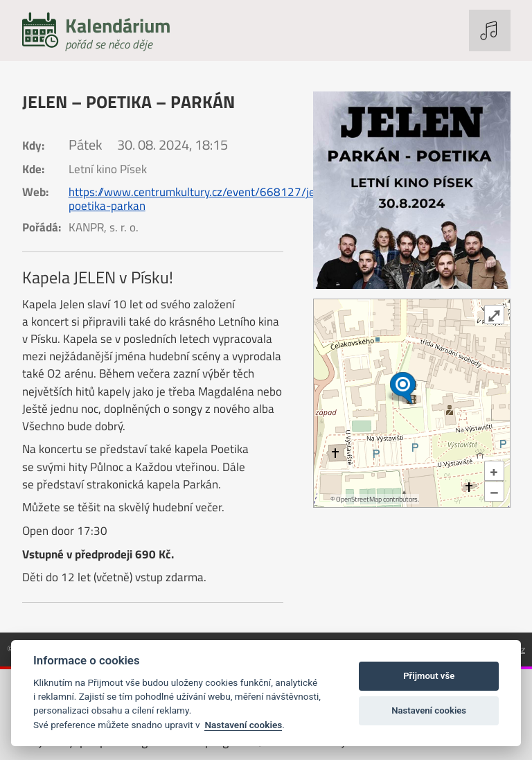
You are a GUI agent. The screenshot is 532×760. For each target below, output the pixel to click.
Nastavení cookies (243, 725)
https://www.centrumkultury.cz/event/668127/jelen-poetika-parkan (202, 199)
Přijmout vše (429, 676)
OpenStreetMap (359, 499)
